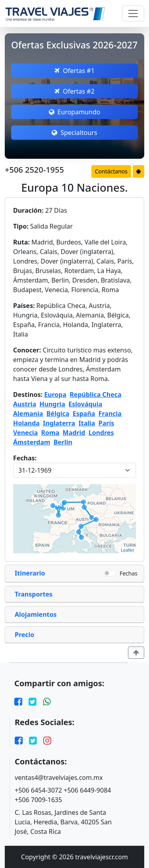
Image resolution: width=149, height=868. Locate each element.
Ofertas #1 (74, 71)
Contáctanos (111, 171)
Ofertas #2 (74, 91)
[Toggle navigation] (133, 13)
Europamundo (75, 112)
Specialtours (74, 133)
